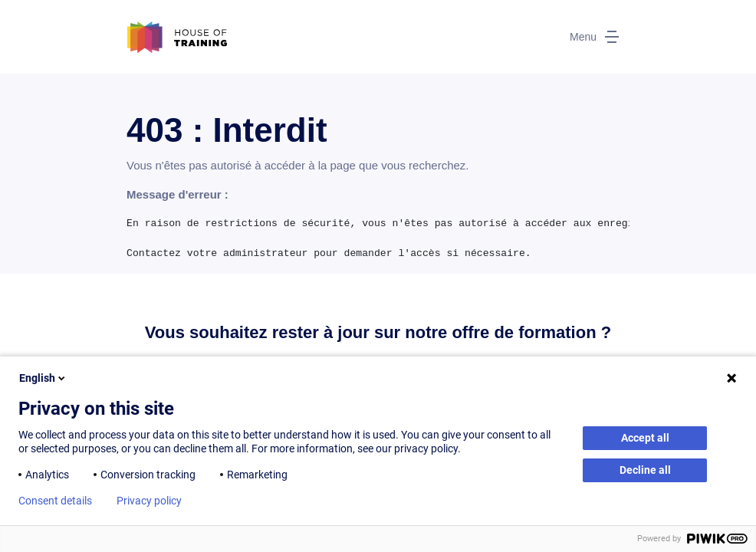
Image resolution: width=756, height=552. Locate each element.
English (43, 378)
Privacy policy (149, 501)
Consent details (55, 501)
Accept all (645, 438)
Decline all (645, 470)
